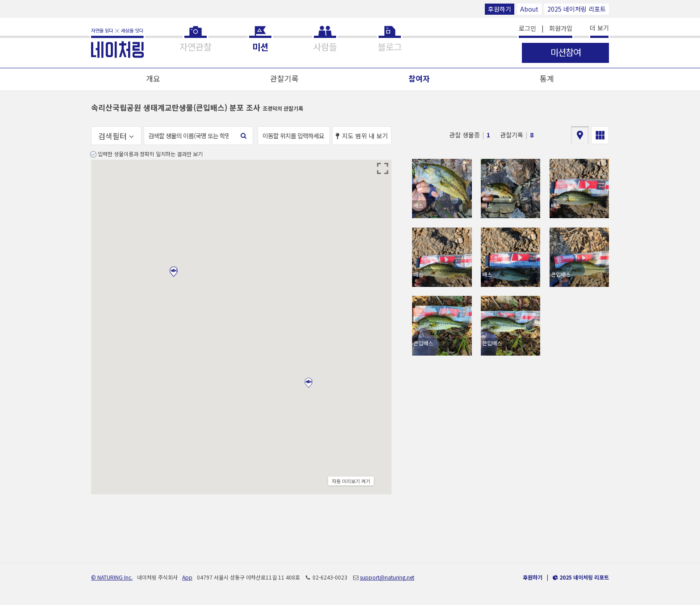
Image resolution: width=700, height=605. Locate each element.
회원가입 (561, 28)
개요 (153, 78)
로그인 (527, 28)
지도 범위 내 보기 (362, 136)
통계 (547, 78)
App (187, 577)
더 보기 (599, 28)
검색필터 (116, 136)
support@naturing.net (387, 577)
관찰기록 (284, 78)
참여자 (419, 78)
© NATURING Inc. (112, 577)
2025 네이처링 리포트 (577, 9)
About (529, 9)
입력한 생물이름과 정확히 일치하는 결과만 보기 (150, 154)
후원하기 (500, 9)
